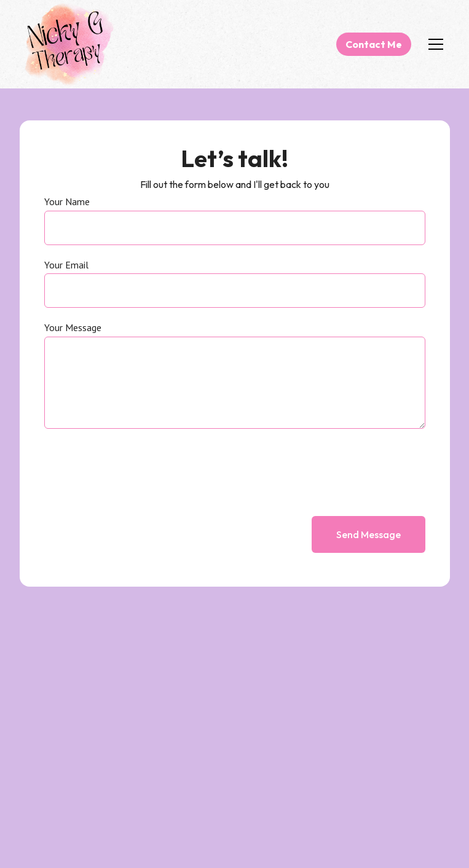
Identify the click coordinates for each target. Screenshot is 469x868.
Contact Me (374, 44)
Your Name (67, 202)
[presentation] (332, 467)
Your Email (66, 265)
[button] (433, 44)
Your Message (73, 328)
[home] (69, 44)
